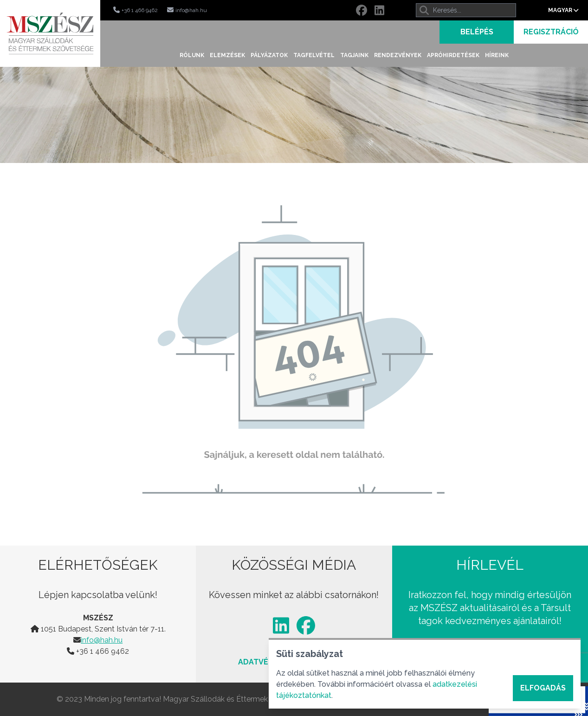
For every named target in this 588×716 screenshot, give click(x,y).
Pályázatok (269, 55)
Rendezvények (398, 55)
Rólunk (192, 55)
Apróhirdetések (453, 55)
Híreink (497, 55)
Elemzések (227, 55)
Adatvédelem (266, 662)
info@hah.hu (102, 640)
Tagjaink (354, 55)
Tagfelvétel (314, 55)
